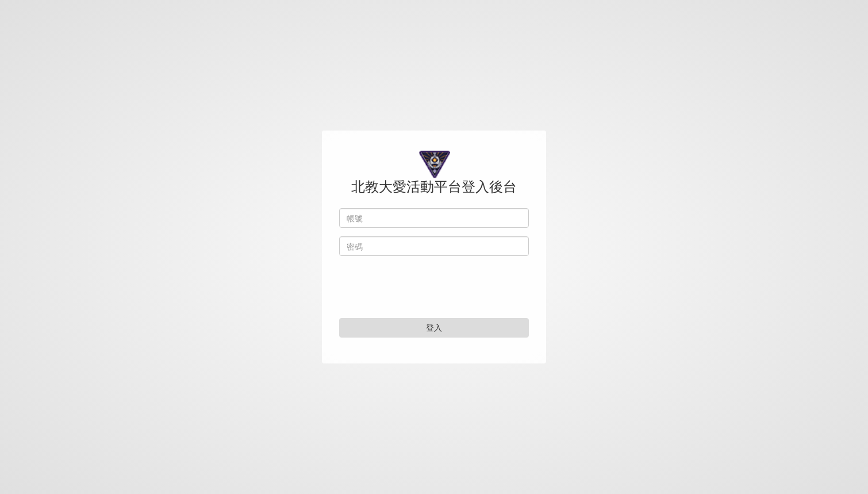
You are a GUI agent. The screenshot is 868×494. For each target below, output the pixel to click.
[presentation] (434, 289)
